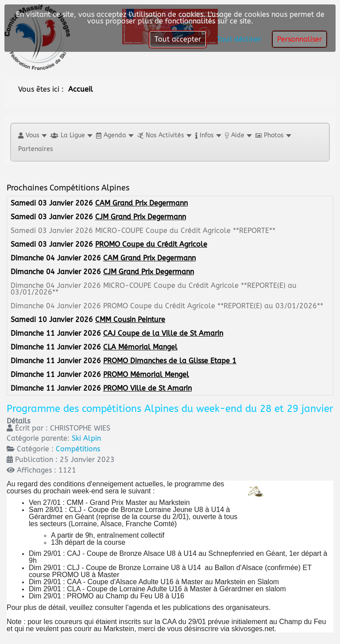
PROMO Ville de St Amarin (147, 388)
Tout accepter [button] (178, 39)
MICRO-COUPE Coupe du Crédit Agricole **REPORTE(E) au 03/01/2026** (154, 289)
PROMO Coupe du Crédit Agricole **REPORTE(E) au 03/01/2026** (213, 306)
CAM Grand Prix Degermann (141, 203)
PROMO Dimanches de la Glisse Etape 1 (170, 361)
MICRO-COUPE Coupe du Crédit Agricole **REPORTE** (185, 231)
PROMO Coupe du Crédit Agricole (151, 244)
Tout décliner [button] (239, 39)
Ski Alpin (86, 438)
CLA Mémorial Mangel (140, 347)
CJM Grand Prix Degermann (141, 217)
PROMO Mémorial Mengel (146, 374)
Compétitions (78, 449)
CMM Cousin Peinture (130, 320)
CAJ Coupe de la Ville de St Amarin (163, 333)
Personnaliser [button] (299, 39)
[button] (32, 135)
